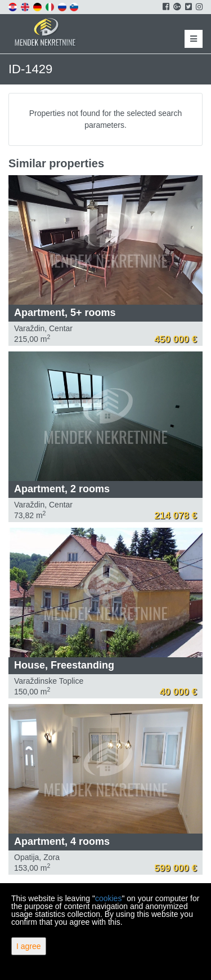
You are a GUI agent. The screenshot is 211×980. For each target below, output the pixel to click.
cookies (108, 898)
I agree (29, 946)
